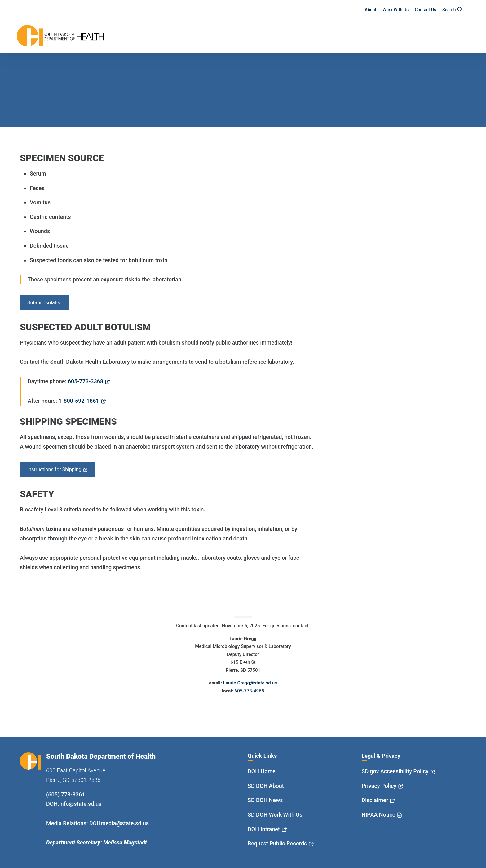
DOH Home (262, 771)
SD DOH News (265, 800)
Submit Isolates (44, 303)
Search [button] (453, 10)
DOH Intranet (264, 829)
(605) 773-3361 (66, 794)
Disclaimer (375, 800)
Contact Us (425, 10)
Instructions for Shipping (54, 469)
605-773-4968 (249, 691)
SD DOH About (266, 786)
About (371, 10)
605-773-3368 (86, 381)
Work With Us (395, 10)
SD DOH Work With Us (275, 815)
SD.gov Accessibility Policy (395, 771)
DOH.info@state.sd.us (74, 804)
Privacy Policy (379, 786)
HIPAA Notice (379, 815)
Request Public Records (277, 843)
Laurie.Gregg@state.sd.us (250, 683)
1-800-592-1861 (79, 401)
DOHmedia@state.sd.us (119, 823)
